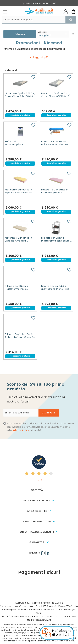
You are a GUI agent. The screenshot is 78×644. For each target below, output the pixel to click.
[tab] (39, 490)
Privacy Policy (21, 430)
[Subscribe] (49, 413)
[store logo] (39, 11)
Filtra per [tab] (20, 34)
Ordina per (42, 32)
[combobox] (39, 20)
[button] (73, 34)
